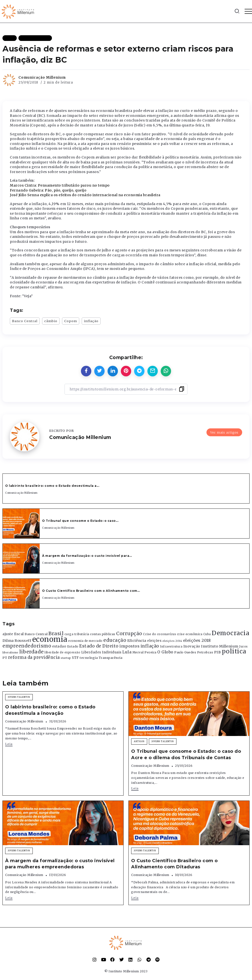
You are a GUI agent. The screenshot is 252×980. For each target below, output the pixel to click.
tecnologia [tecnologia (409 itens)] (89, 658)
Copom (71, 321)
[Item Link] (21, 524)
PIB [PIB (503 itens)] (218, 652)
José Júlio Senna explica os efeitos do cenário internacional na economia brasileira (85, 195)
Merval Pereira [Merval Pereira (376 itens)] (144, 652)
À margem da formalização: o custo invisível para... (87, 556)
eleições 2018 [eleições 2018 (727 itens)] (197, 640)
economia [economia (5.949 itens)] (50, 639)
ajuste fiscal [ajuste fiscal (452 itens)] (13, 634)
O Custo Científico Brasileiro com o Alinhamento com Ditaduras (174, 864)
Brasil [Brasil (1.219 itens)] (56, 633)
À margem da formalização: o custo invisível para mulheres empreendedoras (60, 864)
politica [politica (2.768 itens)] (234, 651)
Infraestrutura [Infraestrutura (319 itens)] (171, 647)
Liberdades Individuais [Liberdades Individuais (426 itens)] (101, 652)
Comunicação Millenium (42, 77)
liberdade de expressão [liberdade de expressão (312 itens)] (62, 652)
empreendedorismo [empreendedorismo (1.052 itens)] (27, 646)
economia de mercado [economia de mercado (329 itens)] (85, 641)
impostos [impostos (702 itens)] (129, 646)
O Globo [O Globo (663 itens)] (165, 652)
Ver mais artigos (224, 432)
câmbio (51, 321)
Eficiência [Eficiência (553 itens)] (137, 641)
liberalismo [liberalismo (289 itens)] (10, 653)
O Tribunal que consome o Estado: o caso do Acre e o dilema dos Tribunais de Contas (186, 754)
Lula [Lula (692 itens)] (127, 652)
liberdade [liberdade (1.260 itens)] (31, 652)
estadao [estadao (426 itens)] (59, 646)
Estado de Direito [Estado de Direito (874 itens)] (99, 646)
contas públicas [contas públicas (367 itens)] (103, 634)
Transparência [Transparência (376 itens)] (111, 658)
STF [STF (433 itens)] (75, 658)
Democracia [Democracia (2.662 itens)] (230, 633)
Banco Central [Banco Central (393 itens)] (36, 634)
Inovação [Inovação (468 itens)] (192, 646)
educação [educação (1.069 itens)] (115, 640)
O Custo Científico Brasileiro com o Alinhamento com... (91, 591)
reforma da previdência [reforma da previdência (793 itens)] (34, 657)
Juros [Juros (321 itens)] (244, 647)
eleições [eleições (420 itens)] (154, 641)
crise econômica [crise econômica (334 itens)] (190, 634)
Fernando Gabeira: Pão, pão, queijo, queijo (48, 190)
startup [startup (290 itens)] (66, 658)
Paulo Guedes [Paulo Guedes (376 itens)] (185, 652)
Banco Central (25, 321)
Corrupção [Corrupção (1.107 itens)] (129, 633)
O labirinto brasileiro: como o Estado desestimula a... (52, 486)
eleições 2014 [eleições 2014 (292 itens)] (172, 641)
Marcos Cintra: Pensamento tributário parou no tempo (60, 185)
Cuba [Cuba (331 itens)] (207, 634)
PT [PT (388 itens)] (5, 658)
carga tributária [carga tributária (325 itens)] (77, 634)
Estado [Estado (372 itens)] (73, 646)
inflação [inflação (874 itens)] (150, 646)
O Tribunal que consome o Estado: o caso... (80, 521)
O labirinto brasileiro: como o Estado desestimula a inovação (50, 710)
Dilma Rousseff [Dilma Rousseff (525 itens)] (17, 641)
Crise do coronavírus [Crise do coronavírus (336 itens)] (159, 634)
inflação (91, 321)
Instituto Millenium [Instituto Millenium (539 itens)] (220, 646)
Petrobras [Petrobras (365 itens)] (205, 652)
